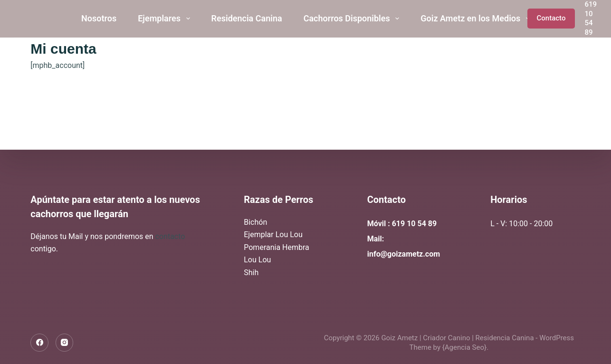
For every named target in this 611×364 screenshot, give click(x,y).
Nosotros (99, 18)
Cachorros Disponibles (353, 19)
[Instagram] (65, 343)
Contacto (551, 18)
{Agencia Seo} (464, 347)
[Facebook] (39, 343)
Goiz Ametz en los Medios (477, 19)
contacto (170, 236)
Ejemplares (166, 19)
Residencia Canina (247, 18)
